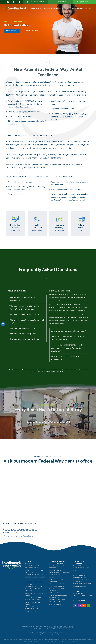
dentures (61, 116)
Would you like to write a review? (48, 422)
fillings (54, 116)
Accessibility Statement (43, 635)
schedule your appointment (26, 167)
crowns (70, 113)
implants (84, 113)
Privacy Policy (56, 635)
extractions (70, 116)
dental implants (27, 121)
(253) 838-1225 (11, 533)
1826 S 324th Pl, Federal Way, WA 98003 (21, 529)
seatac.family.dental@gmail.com (19, 536)
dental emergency (21, 112)
